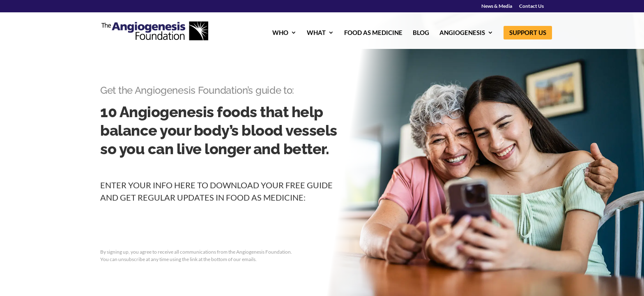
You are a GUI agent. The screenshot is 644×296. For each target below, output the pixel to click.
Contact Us (531, 6)
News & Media (497, 6)
